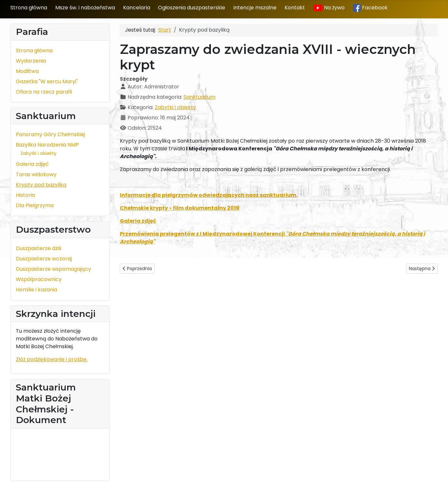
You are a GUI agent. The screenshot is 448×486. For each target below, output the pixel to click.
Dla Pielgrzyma (35, 205)
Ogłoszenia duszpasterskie (192, 8)
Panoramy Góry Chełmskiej (50, 134)
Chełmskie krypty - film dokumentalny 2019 (180, 208)
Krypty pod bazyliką (41, 185)
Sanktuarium (199, 97)
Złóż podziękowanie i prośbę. (52, 359)
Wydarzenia (31, 61)
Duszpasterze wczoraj (44, 259)
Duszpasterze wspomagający (53, 269)
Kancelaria (137, 8)
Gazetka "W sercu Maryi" (47, 81)
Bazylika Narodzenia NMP (47, 145)
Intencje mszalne (255, 8)
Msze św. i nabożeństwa (85, 8)
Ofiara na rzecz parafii (44, 92)
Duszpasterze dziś (39, 248)
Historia (25, 195)
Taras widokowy (36, 174)
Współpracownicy (39, 279)
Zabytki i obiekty (38, 153)
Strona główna (29, 8)
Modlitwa (27, 71)
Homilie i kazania (36, 290)
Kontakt (295, 8)
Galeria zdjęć (32, 164)
